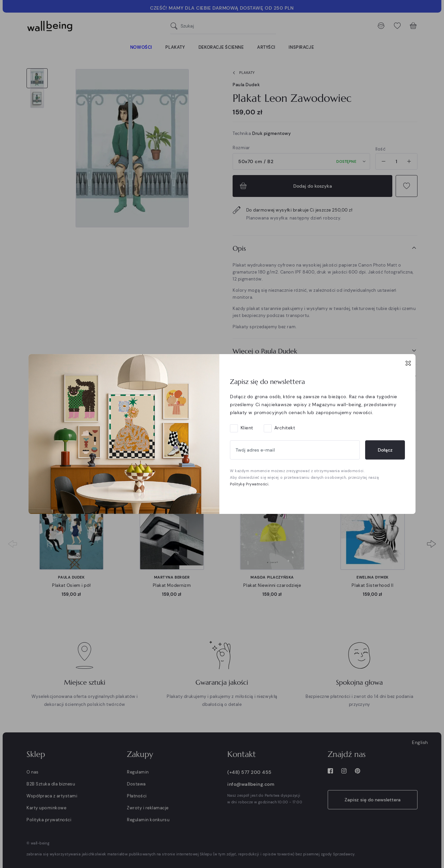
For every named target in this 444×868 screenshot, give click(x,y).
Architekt (285, 428)
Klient (247, 428)
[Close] (408, 363)
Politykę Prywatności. (250, 484)
